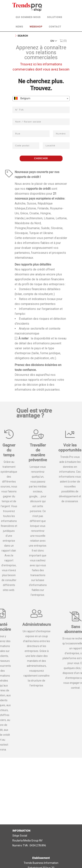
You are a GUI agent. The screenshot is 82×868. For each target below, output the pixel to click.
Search (23, 36)
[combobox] (41, 99)
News (19, 27)
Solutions (55, 17)
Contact (55, 27)
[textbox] (41, 99)
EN (54, 41)
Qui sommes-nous (28, 17)
